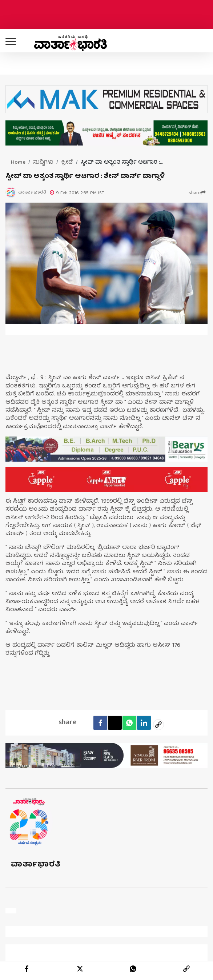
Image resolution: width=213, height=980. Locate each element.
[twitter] (80, 969)
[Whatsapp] (129, 723)
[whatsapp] (133, 969)
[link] (186, 969)
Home (18, 163)
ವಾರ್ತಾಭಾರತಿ (36, 865)
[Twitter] (115, 723)
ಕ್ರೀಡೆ (67, 163)
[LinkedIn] (144, 723)
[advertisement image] (106, 449)
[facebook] (100, 723)
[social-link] (158, 725)
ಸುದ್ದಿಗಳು (43, 163)
